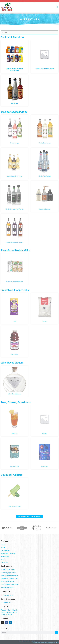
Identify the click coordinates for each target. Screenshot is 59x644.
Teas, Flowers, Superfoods (10, 585)
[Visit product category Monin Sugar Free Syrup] (14, 163)
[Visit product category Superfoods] (45, 454)
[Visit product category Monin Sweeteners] (45, 130)
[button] (57, 7)
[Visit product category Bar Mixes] (14, 91)
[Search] (57, 632)
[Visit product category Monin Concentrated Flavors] (14, 196)
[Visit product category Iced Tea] (14, 421)
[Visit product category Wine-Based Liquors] (14, 381)
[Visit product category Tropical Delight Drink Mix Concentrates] (14, 57)
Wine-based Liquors (7, 582)
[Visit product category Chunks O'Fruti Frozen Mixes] (45, 56)
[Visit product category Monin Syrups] (14, 130)
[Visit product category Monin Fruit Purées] (45, 163)
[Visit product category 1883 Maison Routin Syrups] (14, 229)
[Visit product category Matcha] (45, 421)
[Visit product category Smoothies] (14, 342)
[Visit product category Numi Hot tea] (14, 454)
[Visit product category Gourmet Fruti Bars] (14, 493)
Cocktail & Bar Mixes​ (8, 570)
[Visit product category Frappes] (45, 309)
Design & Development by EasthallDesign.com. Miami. (46, 643)
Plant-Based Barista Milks (9, 576)
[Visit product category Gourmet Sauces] (45, 196)
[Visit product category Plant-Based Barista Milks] (14, 269)
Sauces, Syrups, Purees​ (8, 573)
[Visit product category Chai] (14, 309)
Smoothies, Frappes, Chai (9, 579)
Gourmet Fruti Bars (7, 587)
